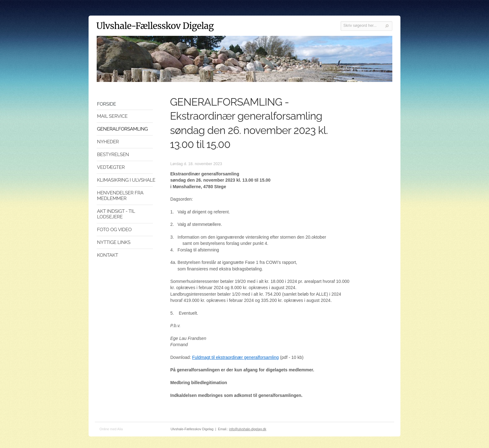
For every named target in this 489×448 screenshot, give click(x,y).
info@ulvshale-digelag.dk (248, 429)
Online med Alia (111, 429)
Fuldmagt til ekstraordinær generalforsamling (235, 357)
